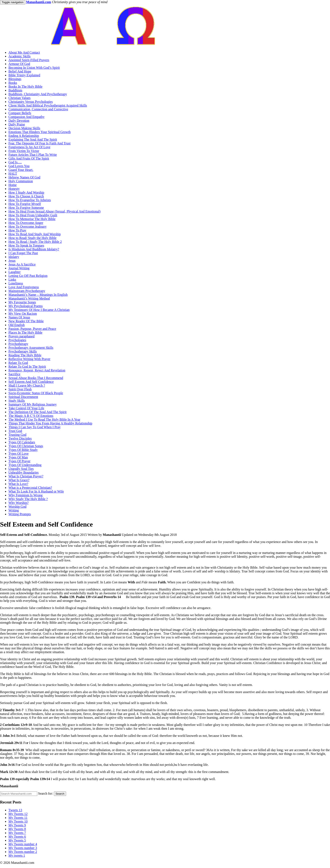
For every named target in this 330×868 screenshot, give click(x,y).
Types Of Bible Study (23, 450)
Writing (14, 510)
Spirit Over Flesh (20, 389)
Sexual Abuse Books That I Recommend (36, 378)
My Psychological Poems (26, 306)
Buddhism (15, 90)
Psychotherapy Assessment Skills (31, 348)
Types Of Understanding (25, 465)
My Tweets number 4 (23, 844)
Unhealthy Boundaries (24, 472)
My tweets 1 (17, 855)
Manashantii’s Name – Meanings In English (38, 295)
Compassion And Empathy (27, 117)
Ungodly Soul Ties (21, 469)
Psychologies (17, 340)
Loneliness (16, 283)
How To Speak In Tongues (26, 245)
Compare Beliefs (20, 113)
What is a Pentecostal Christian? (30, 488)
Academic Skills (19, 56)
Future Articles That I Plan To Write (33, 155)
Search (60, 794)
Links (12, 279)
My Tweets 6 (17, 837)
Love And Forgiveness (24, 287)
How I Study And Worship (26, 192)
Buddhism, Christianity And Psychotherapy (38, 94)
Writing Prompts (20, 514)
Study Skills (17, 401)
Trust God (15, 431)
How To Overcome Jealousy (27, 227)
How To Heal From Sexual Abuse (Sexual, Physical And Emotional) (55, 211)
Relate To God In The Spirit (27, 367)
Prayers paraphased (21, 336)
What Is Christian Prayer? (26, 476)
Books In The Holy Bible (25, 87)
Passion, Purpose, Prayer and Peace (32, 329)
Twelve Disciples (20, 438)
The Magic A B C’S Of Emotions (31, 416)
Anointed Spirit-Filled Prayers (29, 60)
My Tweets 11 (18, 818)
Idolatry (14, 257)
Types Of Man (18, 457)
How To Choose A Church (26, 196)
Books (13, 83)
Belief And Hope (20, 71)
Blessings (15, 79)
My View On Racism (23, 314)
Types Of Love (19, 454)
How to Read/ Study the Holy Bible (32, 238)
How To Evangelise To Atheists (30, 200)
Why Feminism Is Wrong (25, 495)
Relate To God (18, 363)
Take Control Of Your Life (26, 408)
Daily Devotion (19, 121)
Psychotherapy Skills (23, 351)
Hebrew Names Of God (24, 177)
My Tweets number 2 (23, 852)
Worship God (17, 507)
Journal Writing (19, 268)
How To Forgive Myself (25, 204)
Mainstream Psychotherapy (27, 291)
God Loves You (19, 166)
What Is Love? (18, 484)
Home (13, 185)
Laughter (15, 272)
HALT (13, 174)
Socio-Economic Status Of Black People (36, 393)
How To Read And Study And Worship (35, 234)
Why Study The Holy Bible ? (28, 499)
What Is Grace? (19, 480)
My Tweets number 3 (23, 848)
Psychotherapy (18, 344)
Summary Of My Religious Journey (33, 404)
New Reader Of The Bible (26, 321)
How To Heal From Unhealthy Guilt (33, 215)
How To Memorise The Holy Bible (32, 219)
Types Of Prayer (19, 461)
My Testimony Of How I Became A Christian (39, 310)
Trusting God (17, 435)
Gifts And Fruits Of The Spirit (29, 158)
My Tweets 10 (18, 821)
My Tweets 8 (17, 829)
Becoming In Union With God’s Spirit (34, 68)
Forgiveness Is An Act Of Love (29, 147)
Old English (17, 325)
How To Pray (17, 230)
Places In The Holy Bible (25, 332)
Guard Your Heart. (21, 170)
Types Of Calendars (22, 442)
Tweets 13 (15, 810)
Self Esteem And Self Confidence (31, 382)
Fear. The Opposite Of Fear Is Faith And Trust (39, 143)
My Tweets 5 (17, 840)
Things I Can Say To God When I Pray (35, 427)
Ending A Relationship (24, 136)
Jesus (12, 261)
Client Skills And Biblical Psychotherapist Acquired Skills (48, 105)
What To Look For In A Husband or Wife (36, 491)
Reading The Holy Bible (25, 355)
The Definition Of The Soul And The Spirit (37, 412)
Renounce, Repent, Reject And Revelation (37, 370)
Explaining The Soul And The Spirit (33, 139)
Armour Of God (19, 64)
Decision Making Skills (24, 128)
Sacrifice (14, 374)
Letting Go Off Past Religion (28, 276)
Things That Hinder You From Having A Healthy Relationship (50, 423)
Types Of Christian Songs (26, 446)
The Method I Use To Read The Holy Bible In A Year (44, 419)
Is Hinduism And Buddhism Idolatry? (34, 249)
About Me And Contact (24, 52)
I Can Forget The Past (23, 253)
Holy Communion (21, 181)
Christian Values (19, 98)
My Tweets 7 (17, 833)
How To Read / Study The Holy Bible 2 (35, 242)
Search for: (46, 793)
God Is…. (15, 162)
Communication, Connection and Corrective (38, 109)
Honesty (14, 189)
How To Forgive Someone (26, 208)
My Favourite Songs (22, 302)
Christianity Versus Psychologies (31, 102)
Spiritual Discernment (23, 397)
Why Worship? (19, 503)
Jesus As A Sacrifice (22, 264)
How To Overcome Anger (26, 223)
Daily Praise (17, 124)
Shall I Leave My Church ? (27, 385)
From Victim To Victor (24, 151)
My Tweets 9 (17, 825)
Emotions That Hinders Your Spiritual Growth (40, 132)
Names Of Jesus (19, 317)
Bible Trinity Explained (24, 75)
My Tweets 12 (18, 814)
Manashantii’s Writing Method (29, 298)
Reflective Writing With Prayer (29, 359)
